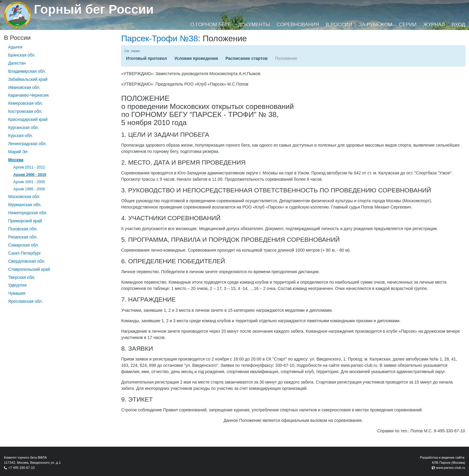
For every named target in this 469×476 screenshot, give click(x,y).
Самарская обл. (23, 245)
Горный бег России (94, 9)
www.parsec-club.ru (450, 468)
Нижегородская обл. (28, 213)
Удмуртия (17, 285)
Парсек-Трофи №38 (160, 38)
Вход (458, 25)
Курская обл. (20, 136)
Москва (16, 160)
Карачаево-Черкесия (28, 95)
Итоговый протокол (146, 58)
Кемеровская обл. (25, 103)
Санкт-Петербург (25, 253)
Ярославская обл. (25, 301)
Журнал (434, 25)
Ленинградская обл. (27, 144)
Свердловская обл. (27, 261)
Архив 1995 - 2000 (29, 189)
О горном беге (211, 25)
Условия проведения (196, 58)
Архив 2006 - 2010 (30, 175)
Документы (254, 25)
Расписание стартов (247, 58)
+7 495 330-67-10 (21, 468)
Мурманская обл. (25, 205)
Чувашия (17, 293)
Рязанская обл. (23, 237)
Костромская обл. (25, 111)
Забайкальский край (28, 79)
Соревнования (298, 25)
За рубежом (376, 25)
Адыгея (15, 47)
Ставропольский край (29, 269)
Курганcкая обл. (23, 127)
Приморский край (25, 221)
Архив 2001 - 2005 (29, 182)
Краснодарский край (28, 119)
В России (339, 25)
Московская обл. (24, 197)
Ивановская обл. (24, 87)
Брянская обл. (22, 55)
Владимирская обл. (27, 71)
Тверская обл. (22, 277)
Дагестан (17, 63)
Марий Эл (18, 152)
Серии (408, 25)
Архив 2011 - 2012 (29, 167)
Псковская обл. (23, 229)
